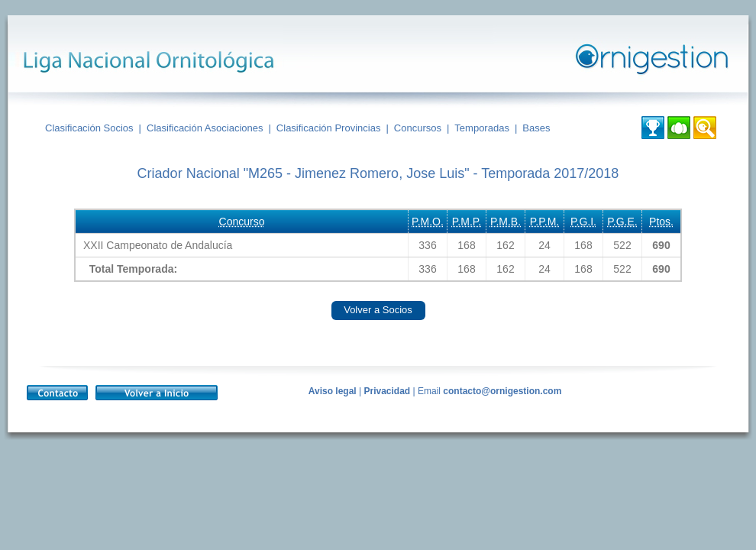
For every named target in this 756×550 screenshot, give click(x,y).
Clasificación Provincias (329, 128)
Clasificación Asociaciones (205, 128)
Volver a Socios (378, 310)
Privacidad (387, 391)
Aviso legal (333, 391)
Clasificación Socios (89, 128)
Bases (536, 128)
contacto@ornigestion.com (502, 391)
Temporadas (482, 128)
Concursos (418, 128)
